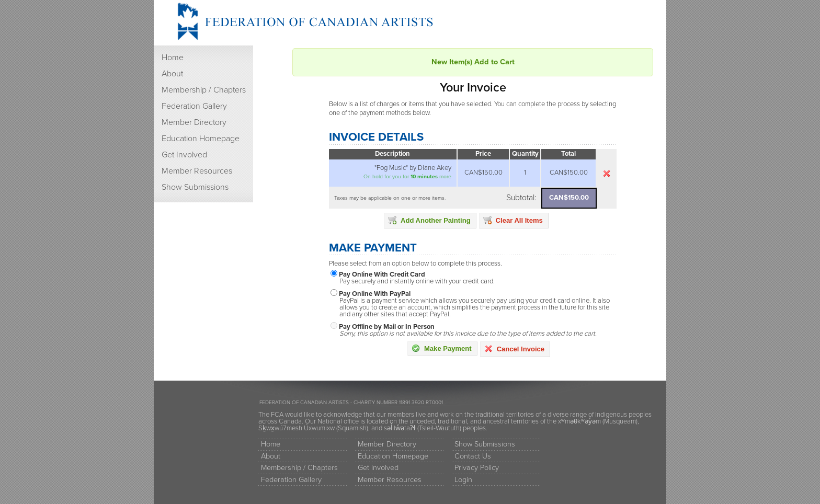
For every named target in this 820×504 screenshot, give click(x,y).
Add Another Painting (429, 220)
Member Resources (197, 171)
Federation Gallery (194, 106)
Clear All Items (513, 220)
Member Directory (194, 122)
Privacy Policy (477, 468)
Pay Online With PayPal (375, 294)
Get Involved (184, 155)
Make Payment (442, 348)
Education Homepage (201, 139)
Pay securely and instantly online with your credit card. (417, 282)
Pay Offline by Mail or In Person (387, 327)
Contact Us (473, 456)
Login (463, 480)
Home (173, 58)
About (172, 74)
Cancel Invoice (514, 349)
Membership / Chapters (204, 90)
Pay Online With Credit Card (382, 274)
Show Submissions (195, 187)
